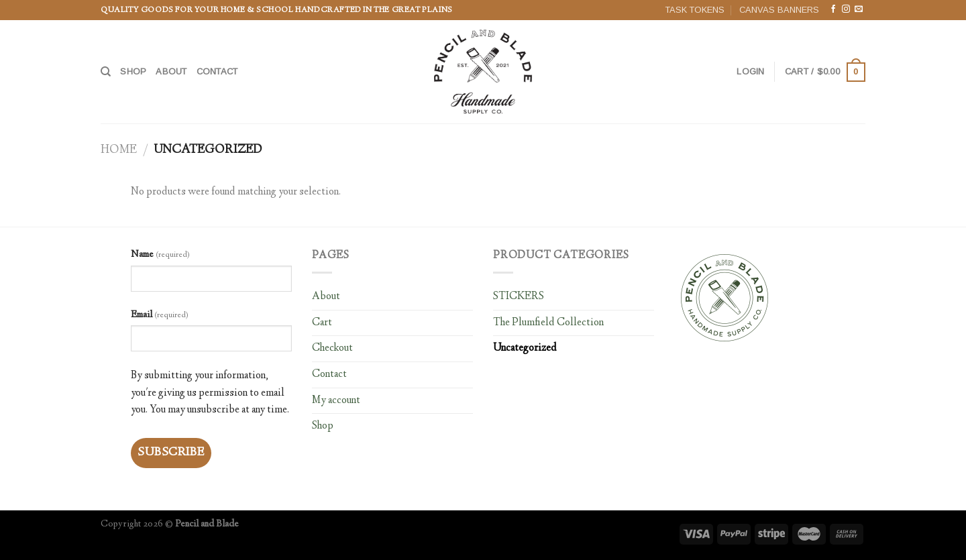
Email (160, 315)
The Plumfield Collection (548, 323)
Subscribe (171, 453)
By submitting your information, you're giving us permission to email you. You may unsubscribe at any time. (210, 393)
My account (336, 401)
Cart (322, 323)
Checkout (332, 348)
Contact (217, 71)
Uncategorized (525, 348)
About (171, 71)
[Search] (106, 72)
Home (119, 150)
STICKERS (519, 297)
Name (160, 255)
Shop (133, 71)
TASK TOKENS (695, 10)
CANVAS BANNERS (779, 10)
